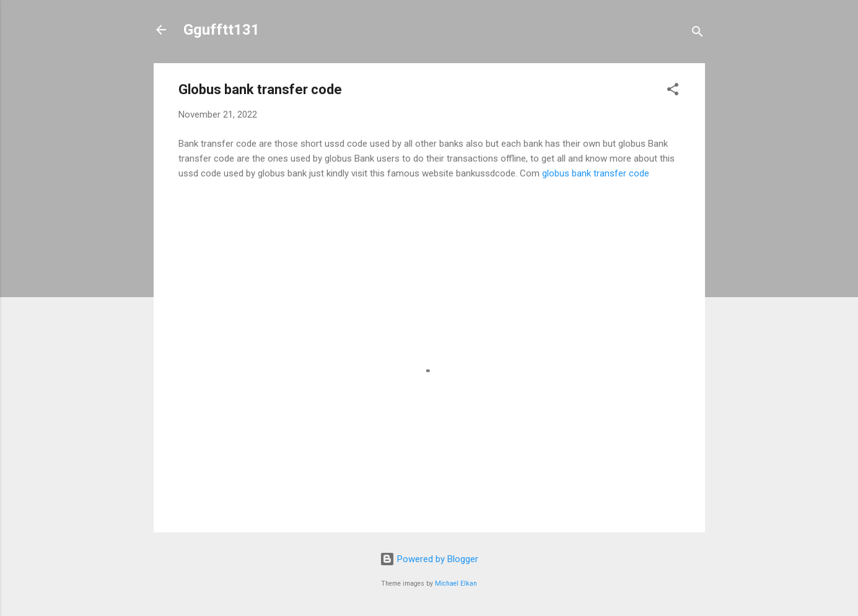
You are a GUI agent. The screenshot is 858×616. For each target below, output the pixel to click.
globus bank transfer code (596, 173)
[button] (673, 91)
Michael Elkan (456, 583)
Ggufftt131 (221, 30)
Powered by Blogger (429, 559)
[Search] (698, 34)
